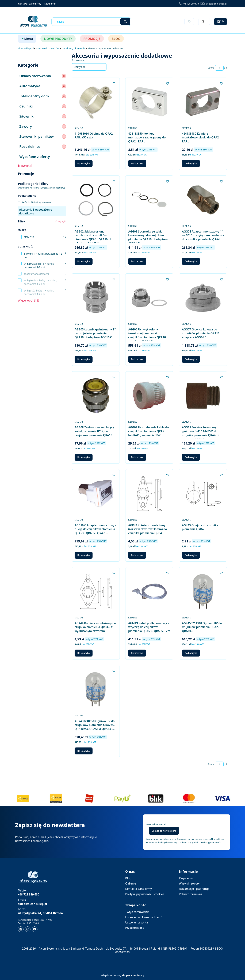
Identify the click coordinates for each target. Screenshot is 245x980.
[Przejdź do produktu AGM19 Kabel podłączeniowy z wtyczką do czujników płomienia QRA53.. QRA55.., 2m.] (149, 591)
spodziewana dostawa (36, 274)
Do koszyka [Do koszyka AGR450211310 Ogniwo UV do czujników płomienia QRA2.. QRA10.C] (191, 653)
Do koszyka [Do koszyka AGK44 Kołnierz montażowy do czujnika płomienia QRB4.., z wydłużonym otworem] (84, 653)
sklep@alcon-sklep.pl (216, 4)
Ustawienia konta (137, 922)
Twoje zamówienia (137, 912)
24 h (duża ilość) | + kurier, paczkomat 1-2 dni (39, 292)
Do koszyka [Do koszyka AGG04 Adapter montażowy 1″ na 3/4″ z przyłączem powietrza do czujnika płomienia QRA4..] (191, 261)
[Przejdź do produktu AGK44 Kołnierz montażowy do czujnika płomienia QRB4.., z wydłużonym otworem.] (96, 591)
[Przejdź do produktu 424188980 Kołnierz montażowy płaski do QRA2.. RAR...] (203, 102)
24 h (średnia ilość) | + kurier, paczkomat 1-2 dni (40, 282)
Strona (211, 68)
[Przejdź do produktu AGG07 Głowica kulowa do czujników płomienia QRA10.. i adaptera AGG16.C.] (203, 298)
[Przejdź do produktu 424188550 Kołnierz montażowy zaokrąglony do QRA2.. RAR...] (149, 102)
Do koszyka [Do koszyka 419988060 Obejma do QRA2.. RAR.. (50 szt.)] (84, 163)
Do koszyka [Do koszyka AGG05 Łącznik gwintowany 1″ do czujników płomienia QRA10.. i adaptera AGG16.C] (84, 359)
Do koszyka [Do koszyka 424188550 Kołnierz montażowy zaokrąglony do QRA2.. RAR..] (137, 163)
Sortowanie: (78, 60)
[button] (125, 22)
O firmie (131, 883)
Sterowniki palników (48, 48)
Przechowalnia (135, 928)
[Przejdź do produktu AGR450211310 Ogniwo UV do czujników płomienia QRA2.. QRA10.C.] (203, 591)
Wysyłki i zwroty (189, 883)
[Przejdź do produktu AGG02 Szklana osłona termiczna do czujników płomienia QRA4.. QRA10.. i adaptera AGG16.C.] (96, 200)
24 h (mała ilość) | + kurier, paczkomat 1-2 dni (39, 265)
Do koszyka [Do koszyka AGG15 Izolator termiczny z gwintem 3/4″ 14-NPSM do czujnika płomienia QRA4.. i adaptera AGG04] (191, 457)
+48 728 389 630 (191, 4)
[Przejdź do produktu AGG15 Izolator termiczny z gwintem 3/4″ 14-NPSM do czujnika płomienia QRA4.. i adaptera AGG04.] (203, 396)
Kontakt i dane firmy (30, 4)
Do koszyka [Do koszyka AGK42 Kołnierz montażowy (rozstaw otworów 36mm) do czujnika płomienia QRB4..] (137, 555)
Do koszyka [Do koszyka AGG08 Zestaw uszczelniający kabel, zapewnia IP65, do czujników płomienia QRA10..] (84, 457)
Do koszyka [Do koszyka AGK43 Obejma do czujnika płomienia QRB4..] (191, 555)
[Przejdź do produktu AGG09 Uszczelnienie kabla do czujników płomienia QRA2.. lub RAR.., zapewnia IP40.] (149, 396)
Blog (128, 878)
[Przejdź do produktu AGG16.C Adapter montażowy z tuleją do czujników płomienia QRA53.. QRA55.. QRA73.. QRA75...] (96, 493)
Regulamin (50, 4)
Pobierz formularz (191, 894)
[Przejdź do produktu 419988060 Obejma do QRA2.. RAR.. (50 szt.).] (96, 102)
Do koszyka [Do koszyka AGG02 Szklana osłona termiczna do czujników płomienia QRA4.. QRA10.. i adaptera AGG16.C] (84, 261)
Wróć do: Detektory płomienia (35, 202)
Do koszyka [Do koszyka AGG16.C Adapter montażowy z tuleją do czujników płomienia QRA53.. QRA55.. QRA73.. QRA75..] (84, 555)
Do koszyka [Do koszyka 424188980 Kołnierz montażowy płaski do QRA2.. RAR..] (191, 163)
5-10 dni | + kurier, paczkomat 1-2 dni (43, 255)
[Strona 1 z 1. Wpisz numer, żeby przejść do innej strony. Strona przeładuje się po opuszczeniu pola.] (219, 68)
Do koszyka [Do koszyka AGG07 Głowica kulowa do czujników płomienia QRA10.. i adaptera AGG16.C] (191, 359)
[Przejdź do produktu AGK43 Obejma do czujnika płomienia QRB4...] (203, 493)
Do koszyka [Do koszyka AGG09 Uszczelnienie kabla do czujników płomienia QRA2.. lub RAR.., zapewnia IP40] (137, 457)
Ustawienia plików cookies (143, 917)
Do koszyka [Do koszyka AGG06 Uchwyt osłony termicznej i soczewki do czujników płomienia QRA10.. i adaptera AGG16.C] (137, 359)
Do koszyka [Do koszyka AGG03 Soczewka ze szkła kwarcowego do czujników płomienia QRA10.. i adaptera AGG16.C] (137, 261)
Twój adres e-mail (156, 824)
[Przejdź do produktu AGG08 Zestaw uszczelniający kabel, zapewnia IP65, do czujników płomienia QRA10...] (96, 396)
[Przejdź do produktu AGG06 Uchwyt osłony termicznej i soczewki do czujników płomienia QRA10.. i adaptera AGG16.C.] (149, 298)
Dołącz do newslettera (164, 831)
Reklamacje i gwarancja (194, 889)
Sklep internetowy (121, 975)
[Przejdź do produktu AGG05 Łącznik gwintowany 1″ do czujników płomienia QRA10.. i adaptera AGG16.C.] (96, 298)
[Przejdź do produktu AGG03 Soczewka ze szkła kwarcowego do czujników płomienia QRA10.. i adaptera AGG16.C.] (149, 200)
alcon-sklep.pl (26, 48)
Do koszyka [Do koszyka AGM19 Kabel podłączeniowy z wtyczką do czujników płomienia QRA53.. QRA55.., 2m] (137, 653)
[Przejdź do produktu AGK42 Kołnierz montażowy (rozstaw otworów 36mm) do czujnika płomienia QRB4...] (149, 493)
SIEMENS (29, 237)
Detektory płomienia (73, 48)
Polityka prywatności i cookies (145, 894)
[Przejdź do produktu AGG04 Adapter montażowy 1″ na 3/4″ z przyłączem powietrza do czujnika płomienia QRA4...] (203, 200)
